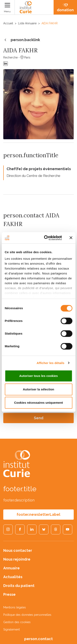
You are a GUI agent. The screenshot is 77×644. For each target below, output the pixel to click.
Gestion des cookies (17, 622)
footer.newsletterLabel (38, 514)
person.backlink (22, 40)
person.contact (38, 639)
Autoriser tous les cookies (39, 376)
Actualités (13, 577)
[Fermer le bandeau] (71, 238)
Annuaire (11, 568)
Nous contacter (18, 550)
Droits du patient (19, 586)
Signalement (11, 629)
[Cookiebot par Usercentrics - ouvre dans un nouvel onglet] (46, 238)
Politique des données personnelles (27, 615)
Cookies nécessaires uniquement (39, 403)
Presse (9, 594)
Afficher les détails (50, 363)
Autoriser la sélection (38, 389)
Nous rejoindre (17, 559)
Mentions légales (15, 607)
